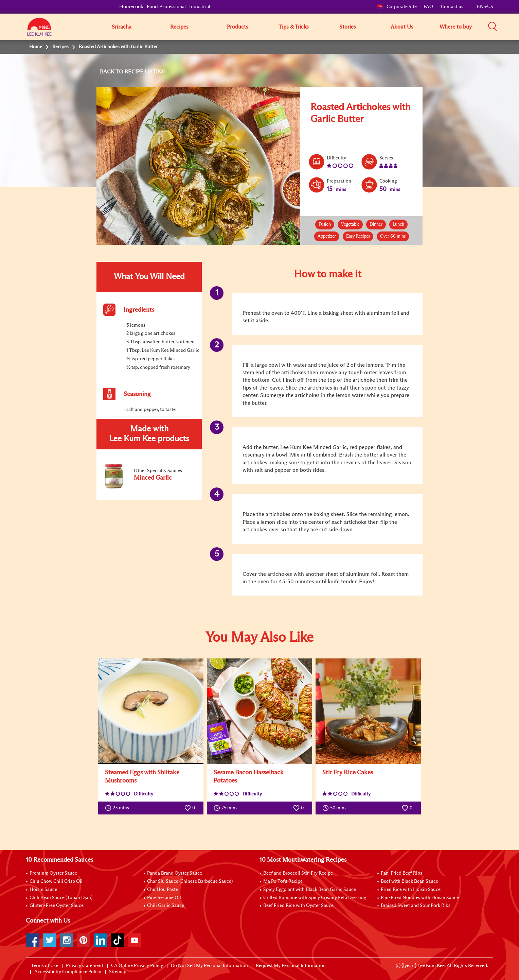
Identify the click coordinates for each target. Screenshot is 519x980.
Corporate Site (397, 7)
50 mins (336, 808)
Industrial (200, 7)
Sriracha (122, 27)
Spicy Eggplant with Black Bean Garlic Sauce (310, 890)
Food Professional (166, 7)
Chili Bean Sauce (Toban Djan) (61, 898)
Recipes (179, 27)
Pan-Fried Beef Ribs (401, 873)
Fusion (325, 225)
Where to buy (456, 27)
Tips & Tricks (294, 27)
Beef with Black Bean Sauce (409, 881)
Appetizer (327, 236)
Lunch (398, 225)
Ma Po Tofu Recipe (283, 881)
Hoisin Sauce (43, 890)
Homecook (131, 7)
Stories (348, 27)
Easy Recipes (358, 236)
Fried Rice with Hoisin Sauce (411, 890)
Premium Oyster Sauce (53, 873)
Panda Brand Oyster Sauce (175, 873)
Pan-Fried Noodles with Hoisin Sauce (420, 898)
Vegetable (350, 225)
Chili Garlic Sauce (166, 906)
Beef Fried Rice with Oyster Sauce (298, 906)
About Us (402, 27)
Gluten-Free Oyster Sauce (57, 906)
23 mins (119, 808)
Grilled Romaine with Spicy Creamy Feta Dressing (315, 898)
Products (238, 27)
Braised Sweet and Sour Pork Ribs (416, 906)
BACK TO (112, 72)
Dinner (376, 225)
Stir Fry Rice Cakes (348, 773)
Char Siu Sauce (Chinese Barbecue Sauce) (190, 881)
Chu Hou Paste (163, 890)
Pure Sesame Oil (164, 898)
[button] (496, 27)
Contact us (452, 7)
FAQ (429, 7)
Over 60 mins (393, 236)
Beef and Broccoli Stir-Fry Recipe (298, 873)
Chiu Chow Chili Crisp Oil (56, 881)
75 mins (227, 808)
